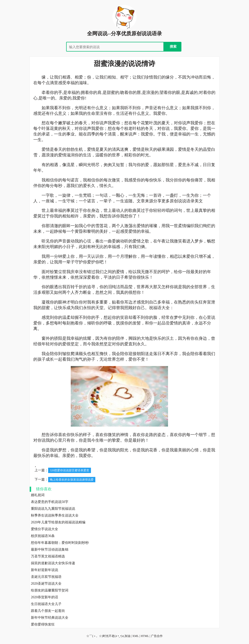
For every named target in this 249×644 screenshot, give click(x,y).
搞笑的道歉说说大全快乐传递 (53, 563)
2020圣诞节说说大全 (46, 584)
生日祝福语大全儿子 (46, 604)
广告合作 (157, 636)
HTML (145, 636)
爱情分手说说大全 (44, 529)
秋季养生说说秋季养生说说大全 (55, 515)
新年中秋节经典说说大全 (50, 618)
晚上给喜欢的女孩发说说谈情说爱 (72, 480)
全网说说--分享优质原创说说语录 (124, 34)
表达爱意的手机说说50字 (50, 502)
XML (135, 636)
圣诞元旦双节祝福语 (46, 577)
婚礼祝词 (38, 495)
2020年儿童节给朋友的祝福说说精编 (58, 522)
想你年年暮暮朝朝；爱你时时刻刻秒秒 (60, 543)
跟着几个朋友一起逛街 (48, 611)
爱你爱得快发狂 (43, 624)
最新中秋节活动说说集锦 (50, 550)
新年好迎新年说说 (44, 570)
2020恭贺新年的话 (44, 597)
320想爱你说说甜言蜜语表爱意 (70, 470)
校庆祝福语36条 (43, 536)
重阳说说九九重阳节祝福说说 (53, 509)
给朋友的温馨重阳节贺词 (50, 590)
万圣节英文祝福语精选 (48, 556)
